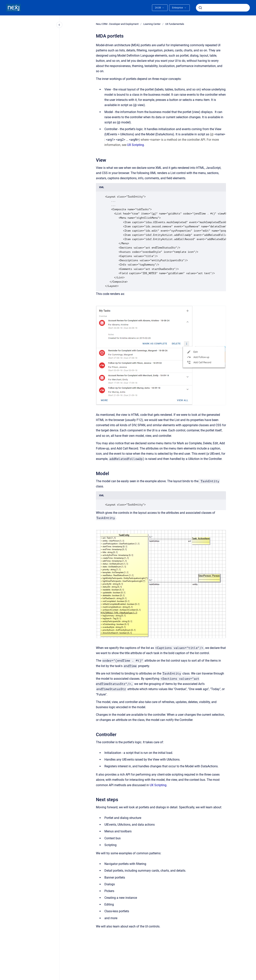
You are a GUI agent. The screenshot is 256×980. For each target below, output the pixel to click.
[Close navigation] (59, 25)
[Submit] (200, 8)
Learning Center (152, 24)
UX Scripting (136, 145)
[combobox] (223, 8)
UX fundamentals (175, 24)
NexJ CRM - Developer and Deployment (117, 24)
